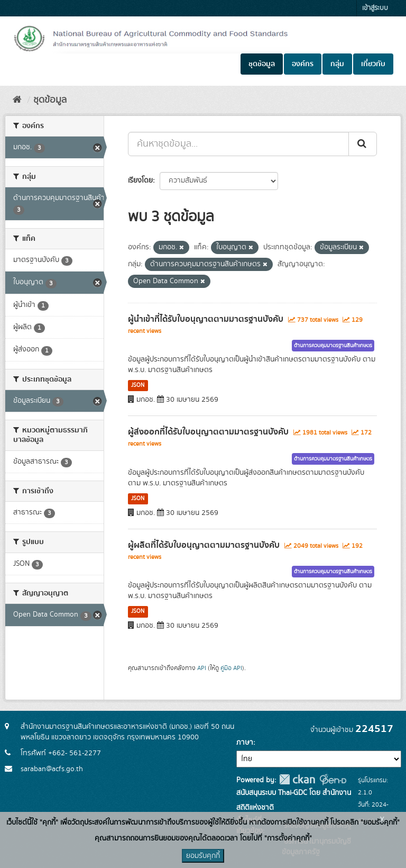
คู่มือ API (231, 668)
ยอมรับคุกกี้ (203, 856)
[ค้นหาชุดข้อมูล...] (238, 144)
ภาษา (245, 743)
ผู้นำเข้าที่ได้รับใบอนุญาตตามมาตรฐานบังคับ (206, 319)
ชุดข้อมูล (262, 64)
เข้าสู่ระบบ (375, 8)
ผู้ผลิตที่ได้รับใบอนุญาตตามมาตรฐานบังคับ (204, 545)
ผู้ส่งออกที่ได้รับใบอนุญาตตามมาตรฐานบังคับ (208, 432)
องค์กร (303, 64)
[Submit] (363, 144)
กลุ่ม (337, 64)
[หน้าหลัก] (17, 100)
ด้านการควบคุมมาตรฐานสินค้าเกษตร (333, 346)
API (202, 668)
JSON (138, 385)
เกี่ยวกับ (373, 64)
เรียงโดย (140, 180)
